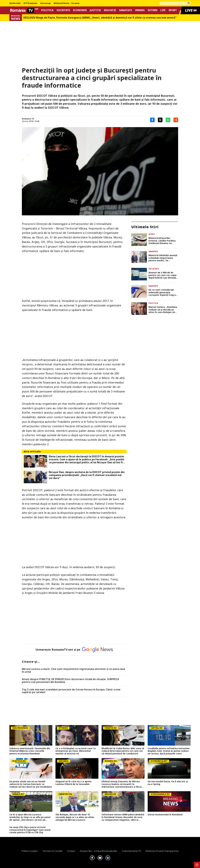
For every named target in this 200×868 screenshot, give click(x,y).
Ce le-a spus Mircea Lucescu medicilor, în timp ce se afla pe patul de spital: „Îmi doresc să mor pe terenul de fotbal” (30, 817)
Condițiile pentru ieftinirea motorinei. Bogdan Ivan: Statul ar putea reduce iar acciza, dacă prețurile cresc (169, 751)
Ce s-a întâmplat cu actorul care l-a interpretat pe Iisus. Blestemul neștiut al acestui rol (76, 751)
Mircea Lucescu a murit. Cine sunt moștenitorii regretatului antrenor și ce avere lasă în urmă (73, 670)
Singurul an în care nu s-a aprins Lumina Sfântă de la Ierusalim (74, 783)
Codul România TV (131, 851)
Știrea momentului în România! (165, 815)
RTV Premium (30, 3)
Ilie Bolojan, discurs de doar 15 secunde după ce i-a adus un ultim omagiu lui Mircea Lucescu (75, 817)
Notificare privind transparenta (162, 851)
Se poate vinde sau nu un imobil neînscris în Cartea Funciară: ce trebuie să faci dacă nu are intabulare (31, 784)
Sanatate (125, 10)
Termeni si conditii (52, 851)
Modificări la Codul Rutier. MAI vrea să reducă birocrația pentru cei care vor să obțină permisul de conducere (123, 751)
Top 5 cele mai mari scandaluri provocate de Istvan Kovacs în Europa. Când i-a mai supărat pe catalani (71, 691)
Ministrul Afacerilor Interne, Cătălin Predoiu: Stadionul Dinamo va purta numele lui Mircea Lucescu (162, 241)
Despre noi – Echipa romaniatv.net (98, 851)
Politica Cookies (30, 851)
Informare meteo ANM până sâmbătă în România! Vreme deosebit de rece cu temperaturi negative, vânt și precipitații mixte (123, 817)
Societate (63, 10)
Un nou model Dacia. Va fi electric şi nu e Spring (168, 783)
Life (163, 10)
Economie (80, 10)
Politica (47, 10)
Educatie (110, 10)
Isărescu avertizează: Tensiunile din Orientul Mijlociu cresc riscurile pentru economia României (30, 751)
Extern (153, 10)
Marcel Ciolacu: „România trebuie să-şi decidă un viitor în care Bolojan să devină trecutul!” (163, 310)
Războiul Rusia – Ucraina (67, 3)
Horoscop (45, 3)
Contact (71, 851)
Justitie (95, 10)
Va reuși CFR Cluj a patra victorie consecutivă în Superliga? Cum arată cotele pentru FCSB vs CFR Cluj (30, 830)
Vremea (140, 10)
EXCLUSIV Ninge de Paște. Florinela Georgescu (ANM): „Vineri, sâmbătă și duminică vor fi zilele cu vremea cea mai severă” (100, 18)
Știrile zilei (15, 3)
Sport (173, 10)
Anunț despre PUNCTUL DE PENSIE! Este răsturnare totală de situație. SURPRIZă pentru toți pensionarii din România (70, 681)
